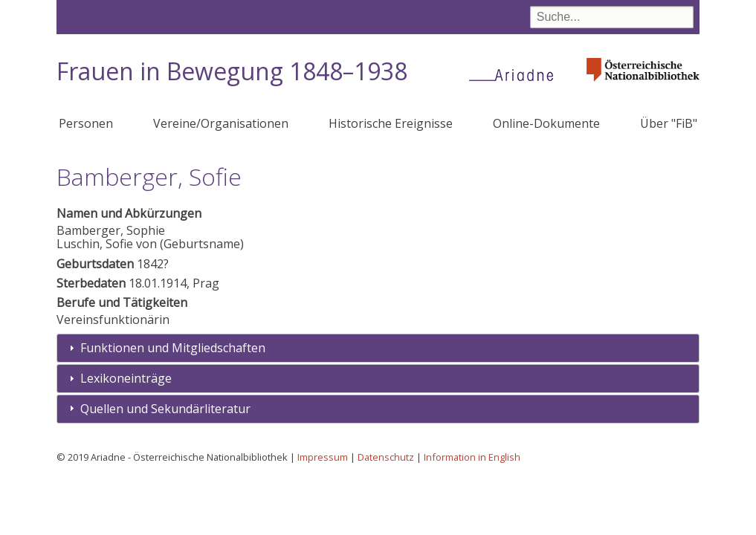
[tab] (378, 348)
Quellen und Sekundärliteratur (165, 409)
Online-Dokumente (546, 123)
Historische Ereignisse (391, 123)
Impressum (323, 457)
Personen (86, 123)
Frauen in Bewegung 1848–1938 (232, 71)
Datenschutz (386, 457)
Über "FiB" (669, 123)
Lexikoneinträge (126, 378)
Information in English (472, 457)
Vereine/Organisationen (221, 123)
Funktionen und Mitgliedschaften (173, 348)
